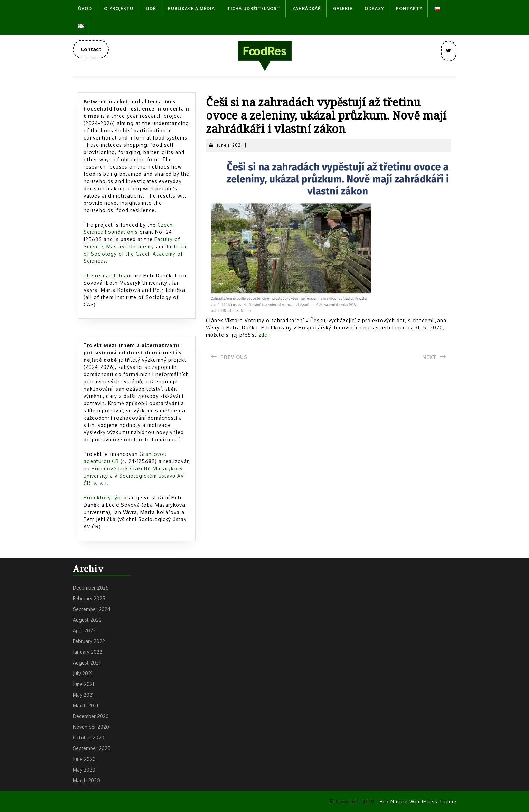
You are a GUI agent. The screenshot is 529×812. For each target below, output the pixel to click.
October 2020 (89, 738)
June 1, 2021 (230, 145)
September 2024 (92, 609)
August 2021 (87, 663)
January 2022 (88, 652)
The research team (108, 275)
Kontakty (409, 8)
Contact (95, 52)
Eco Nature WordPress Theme (418, 801)
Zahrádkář (307, 8)
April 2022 (84, 631)
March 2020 (86, 780)
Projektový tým (103, 498)
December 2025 (91, 588)
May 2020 (84, 770)
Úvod (85, 8)
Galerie (343, 8)
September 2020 (92, 748)
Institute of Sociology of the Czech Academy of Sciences (136, 254)
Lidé (151, 8)
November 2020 (91, 727)
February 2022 (89, 641)
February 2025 (89, 598)
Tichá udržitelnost (254, 8)
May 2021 (83, 695)
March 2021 (86, 705)
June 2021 (83, 684)
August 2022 (87, 620)
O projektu (119, 8)
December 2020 (91, 716)
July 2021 (83, 673)
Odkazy (374, 8)
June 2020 (84, 759)
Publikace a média (191, 8)
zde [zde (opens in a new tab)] (263, 335)
